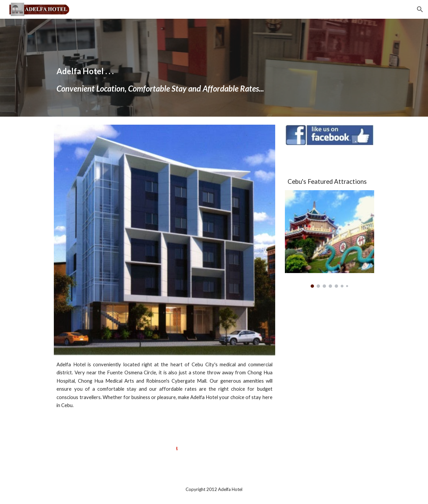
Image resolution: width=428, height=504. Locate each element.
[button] (420, 9)
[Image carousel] (329, 239)
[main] (214, 68)
